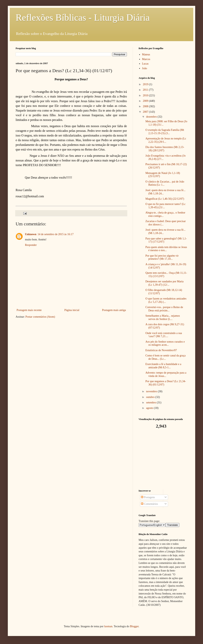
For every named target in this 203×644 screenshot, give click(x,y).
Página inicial (72, 310)
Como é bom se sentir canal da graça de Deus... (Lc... (166, 357)
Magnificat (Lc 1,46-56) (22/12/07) (165, 199)
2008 (146, 106)
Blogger (134, 626)
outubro (151, 397)
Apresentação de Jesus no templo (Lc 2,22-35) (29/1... (166, 140)
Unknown (31, 234)
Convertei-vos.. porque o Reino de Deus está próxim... (164, 309)
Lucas (145, 64)
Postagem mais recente (29, 310)
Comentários (149, 504)
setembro (151, 403)
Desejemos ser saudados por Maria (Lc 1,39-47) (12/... (164, 283)
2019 (146, 84)
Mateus (146, 54)
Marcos (146, 59)
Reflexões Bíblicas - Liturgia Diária (83, 17)
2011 (146, 90)
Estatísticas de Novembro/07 (161, 350)
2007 (146, 112)
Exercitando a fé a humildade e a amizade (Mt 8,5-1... (163, 366)
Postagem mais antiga (114, 310)
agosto (150, 408)
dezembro (152, 117)
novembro (152, 391)
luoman (108, 626)
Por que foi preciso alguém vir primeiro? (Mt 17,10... (162, 257)
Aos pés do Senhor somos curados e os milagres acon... (165, 343)
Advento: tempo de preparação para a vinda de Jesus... (166, 374)
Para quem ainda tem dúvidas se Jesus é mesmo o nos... (166, 249)
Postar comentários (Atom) (40, 317)
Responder (31, 245)
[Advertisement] (163, 459)
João (145, 68)
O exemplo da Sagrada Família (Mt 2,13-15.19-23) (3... (165, 132)
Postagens (148, 497)
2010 (146, 95)
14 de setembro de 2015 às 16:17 (55, 234)
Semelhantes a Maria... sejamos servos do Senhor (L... (163, 317)
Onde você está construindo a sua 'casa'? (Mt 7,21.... (164, 335)
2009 (146, 101)
